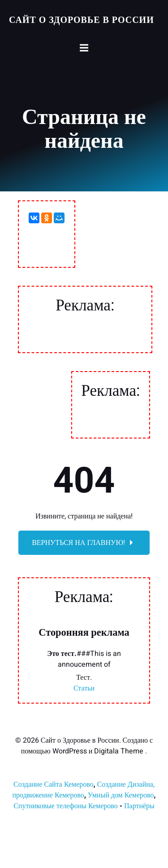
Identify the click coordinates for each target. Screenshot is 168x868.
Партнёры (139, 806)
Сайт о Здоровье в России (82, 20)
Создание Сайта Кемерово (54, 784)
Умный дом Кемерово (121, 795)
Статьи (84, 688)
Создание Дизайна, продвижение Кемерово (84, 790)
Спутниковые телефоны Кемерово (66, 806)
